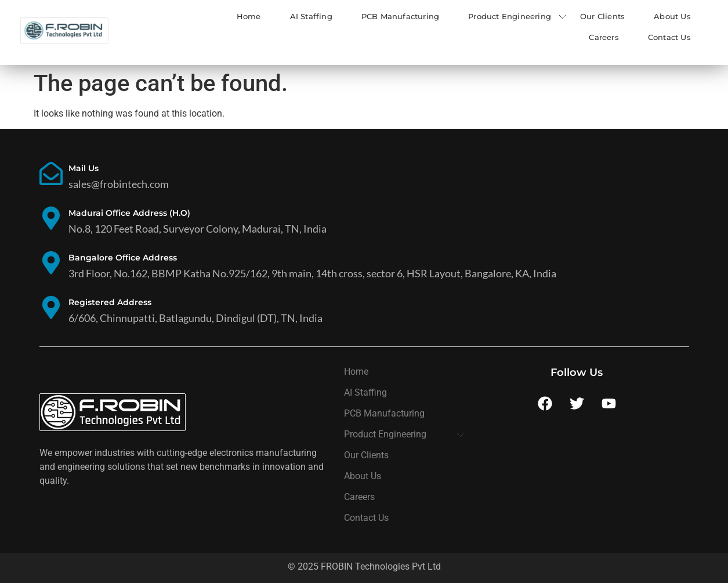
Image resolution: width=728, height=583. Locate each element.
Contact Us (669, 37)
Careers (604, 37)
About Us (672, 16)
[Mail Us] (51, 175)
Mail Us (84, 168)
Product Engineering (510, 16)
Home (249, 16)
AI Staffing (311, 16)
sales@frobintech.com (119, 184)
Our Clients (602, 16)
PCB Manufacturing (400, 16)
